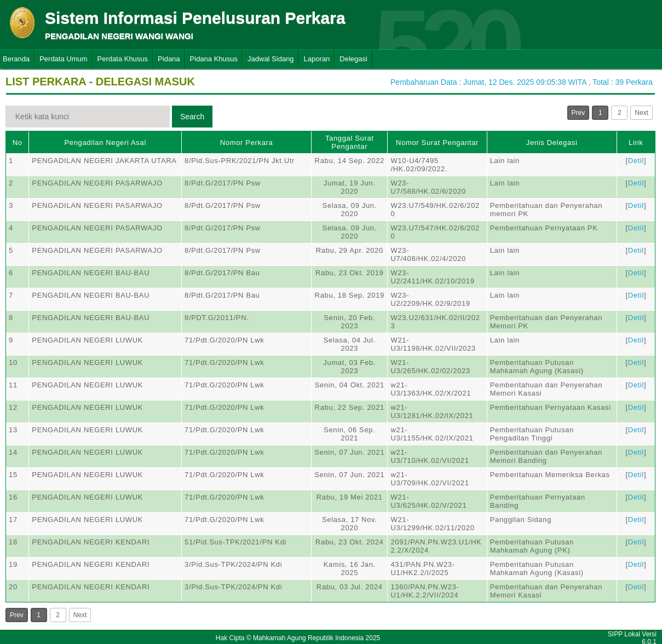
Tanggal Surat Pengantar (350, 142)
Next (641, 113)
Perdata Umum (63, 59)
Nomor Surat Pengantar (437, 143)
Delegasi (353, 59)
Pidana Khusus (214, 59)
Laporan (317, 59)
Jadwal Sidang (271, 59)
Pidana (169, 59)
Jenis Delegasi (552, 143)
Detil (636, 161)
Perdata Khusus (123, 59)
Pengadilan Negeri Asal (105, 143)
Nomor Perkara (247, 143)
